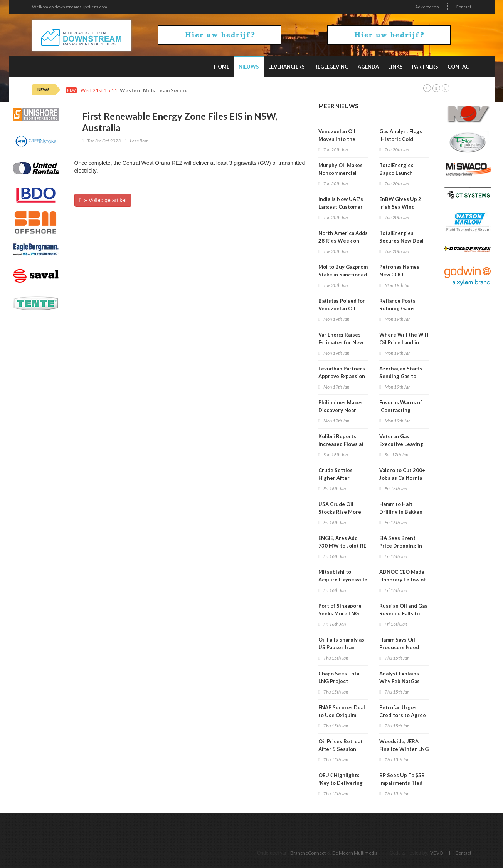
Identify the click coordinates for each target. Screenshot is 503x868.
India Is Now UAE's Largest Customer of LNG (341, 207)
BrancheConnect (308, 853)
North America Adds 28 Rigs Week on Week (343, 241)
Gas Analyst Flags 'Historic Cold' (401, 135)
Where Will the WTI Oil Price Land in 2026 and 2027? (404, 342)
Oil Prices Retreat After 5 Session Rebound (341, 749)
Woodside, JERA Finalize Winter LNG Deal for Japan (404, 749)
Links (395, 67)
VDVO (437, 853)
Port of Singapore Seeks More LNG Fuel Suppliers (340, 613)
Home (222, 67)
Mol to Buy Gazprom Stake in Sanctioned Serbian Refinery (343, 275)
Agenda (368, 67)
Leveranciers (287, 67)
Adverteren (427, 7)
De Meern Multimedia (355, 853)
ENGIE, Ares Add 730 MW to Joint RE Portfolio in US (342, 546)
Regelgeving (331, 67)
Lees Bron (139, 141)
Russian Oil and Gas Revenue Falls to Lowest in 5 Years (403, 613)
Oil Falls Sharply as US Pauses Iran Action (341, 647)
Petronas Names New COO (399, 271)
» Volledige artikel (103, 200)
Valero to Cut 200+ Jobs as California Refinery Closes (402, 478)
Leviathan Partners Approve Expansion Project (342, 376)
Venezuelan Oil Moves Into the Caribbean (337, 139)
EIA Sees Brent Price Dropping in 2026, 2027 (401, 546)
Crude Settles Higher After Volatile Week (336, 478)
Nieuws (249, 67)
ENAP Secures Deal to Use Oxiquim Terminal (342, 715)
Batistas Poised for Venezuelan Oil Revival (342, 308)
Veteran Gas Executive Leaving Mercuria (401, 444)
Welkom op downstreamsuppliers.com (70, 7)
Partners (425, 67)
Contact (463, 7)
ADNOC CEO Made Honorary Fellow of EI (402, 580)
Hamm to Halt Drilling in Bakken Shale (401, 512)
